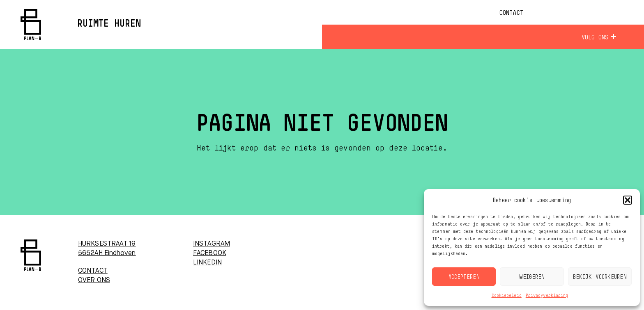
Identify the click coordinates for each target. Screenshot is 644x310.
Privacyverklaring (547, 295)
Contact (511, 12)
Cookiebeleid (507, 295)
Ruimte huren (109, 24)
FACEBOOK (210, 253)
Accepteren (464, 277)
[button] (628, 200)
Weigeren (532, 277)
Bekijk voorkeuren (600, 277)
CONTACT (93, 271)
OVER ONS (94, 280)
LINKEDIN (207, 263)
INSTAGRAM (212, 244)
